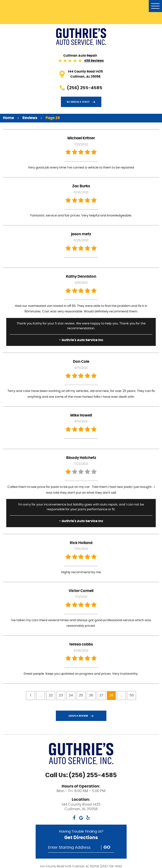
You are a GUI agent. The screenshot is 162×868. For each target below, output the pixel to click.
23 (61, 695)
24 (71, 695)
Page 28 (53, 118)
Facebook (74, 818)
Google (81, 818)
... (41, 695)
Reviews (30, 118)
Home (8, 118)
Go (107, 848)
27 (101, 695)
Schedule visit (78, 102)
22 (51, 695)
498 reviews (94, 61)
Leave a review (78, 716)
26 (91, 695)
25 (81, 695)
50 (132, 695)
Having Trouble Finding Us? (81, 836)
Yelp (88, 818)
